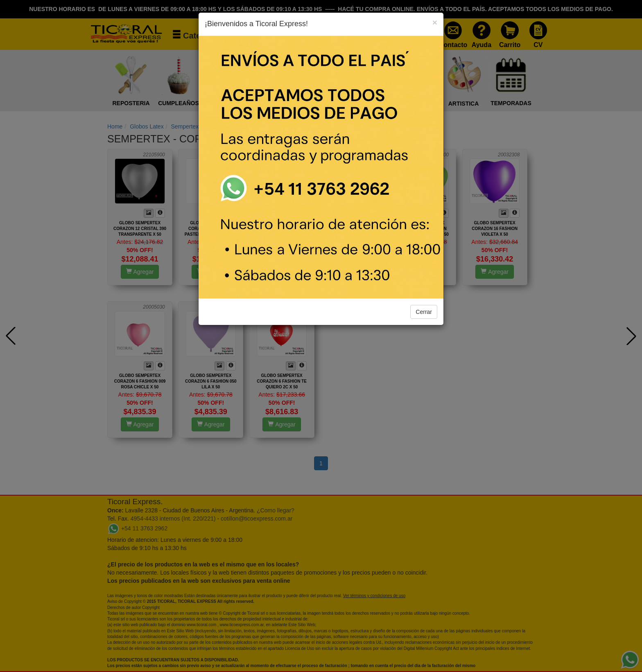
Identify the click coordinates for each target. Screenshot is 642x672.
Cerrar (424, 312)
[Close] (435, 22)
